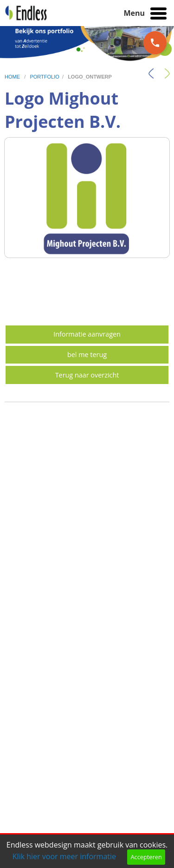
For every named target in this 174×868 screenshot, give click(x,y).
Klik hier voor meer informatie (64, 856)
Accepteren (146, 857)
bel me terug (87, 354)
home (13, 77)
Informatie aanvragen (87, 334)
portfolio (44, 77)
